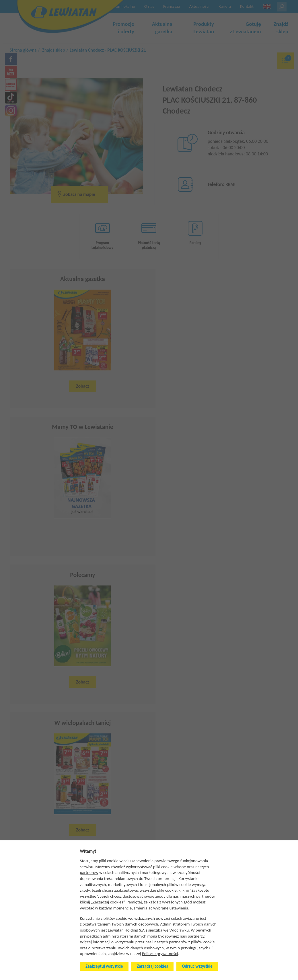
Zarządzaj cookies (152, 966)
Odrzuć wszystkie (197, 966)
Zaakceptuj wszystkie (104, 966)
